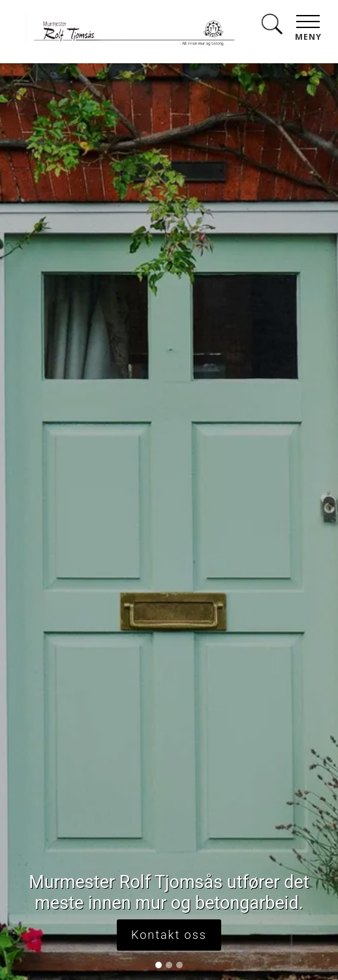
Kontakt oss (169, 935)
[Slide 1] (159, 965)
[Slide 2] (169, 965)
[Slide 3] (179, 965)
